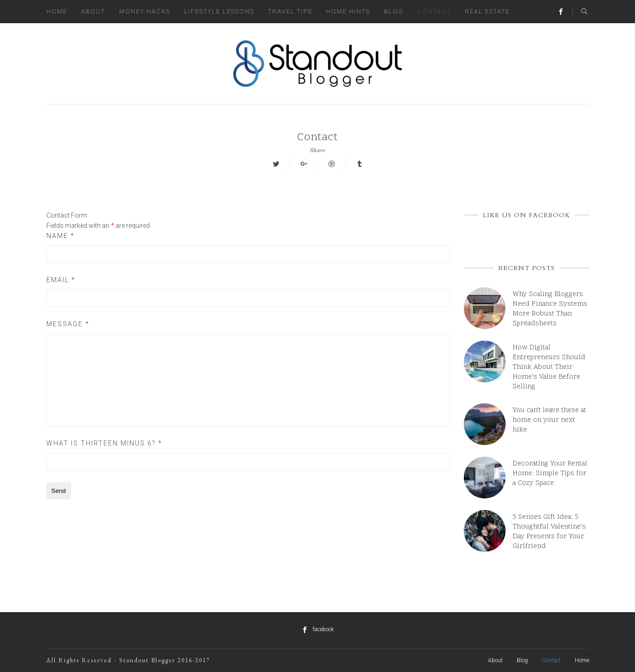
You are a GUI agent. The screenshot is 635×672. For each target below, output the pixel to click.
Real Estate (487, 11)
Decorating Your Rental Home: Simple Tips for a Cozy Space (550, 474)
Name (61, 236)
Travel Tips (290, 11)
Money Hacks (145, 11)
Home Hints (348, 11)
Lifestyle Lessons (219, 11)
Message (68, 324)
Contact (434, 11)
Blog (394, 11)
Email (61, 280)
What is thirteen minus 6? (104, 443)
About (93, 11)
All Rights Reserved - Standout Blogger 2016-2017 (128, 660)
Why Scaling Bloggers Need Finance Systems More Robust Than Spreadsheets (550, 309)
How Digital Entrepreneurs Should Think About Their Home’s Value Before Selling (549, 367)
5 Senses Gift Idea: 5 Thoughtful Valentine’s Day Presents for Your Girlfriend (549, 532)
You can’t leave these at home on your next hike (549, 420)
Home (57, 11)
